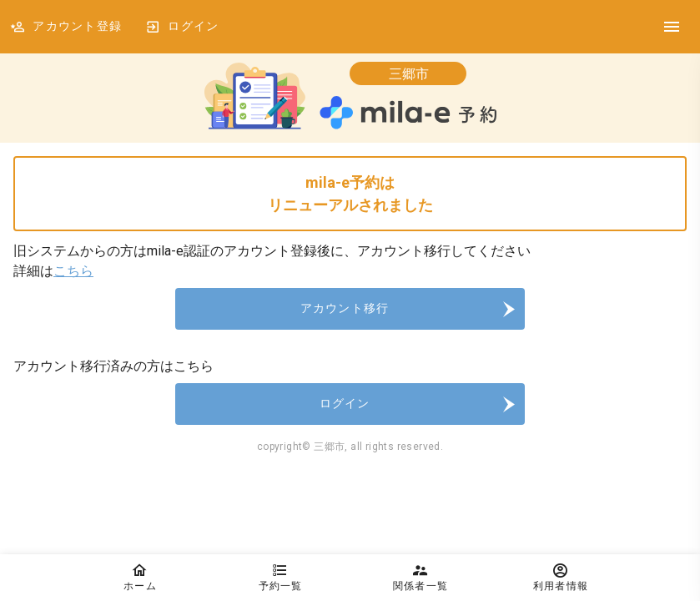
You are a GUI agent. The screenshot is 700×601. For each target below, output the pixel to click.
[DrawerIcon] (672, 27)
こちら (73, 271)
